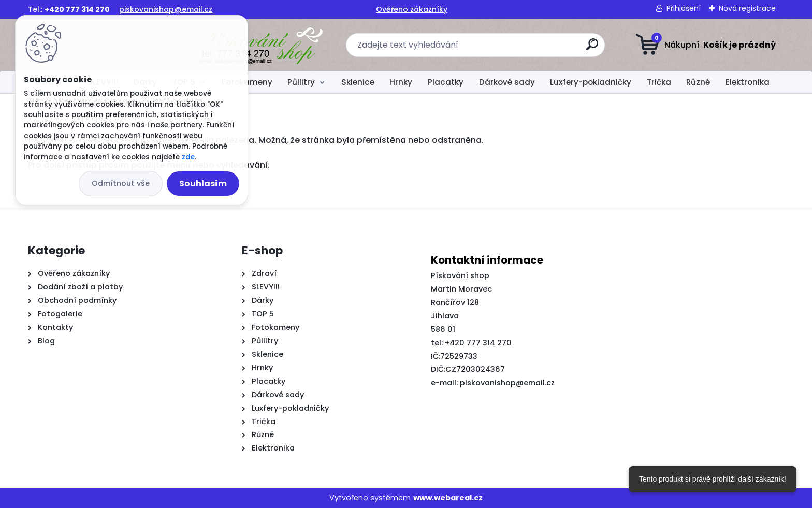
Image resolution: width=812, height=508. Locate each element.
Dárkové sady (507, 82)
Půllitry (301, 82)
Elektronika (748, 82)
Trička (659, 82)
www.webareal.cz (448, 498)
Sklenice (358, 82)
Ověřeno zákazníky (412, 9)
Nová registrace (747, 8)
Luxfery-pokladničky (591, 82)
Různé (698, 82)
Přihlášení (684, 8)
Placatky (446, 82)
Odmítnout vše (121, 183)
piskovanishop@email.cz (166, 9)
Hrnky (401, 82)
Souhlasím (203, 184)
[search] (508, 48)
